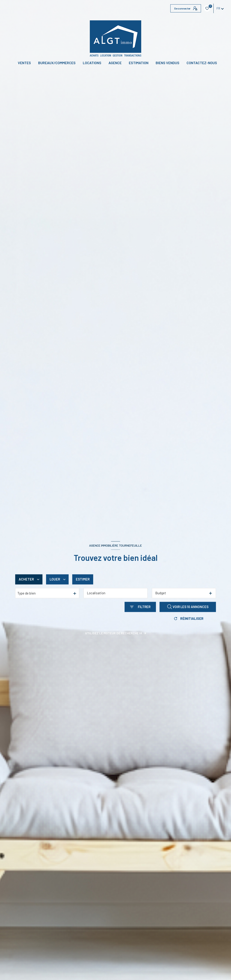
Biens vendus (167, 63)
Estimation (139, 63)
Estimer (83, 579)
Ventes (24, 63)
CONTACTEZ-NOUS (202, 63)
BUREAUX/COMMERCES (57, 63)
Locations (92, 63)
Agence (115, 63)
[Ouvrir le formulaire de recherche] (140, 607)
